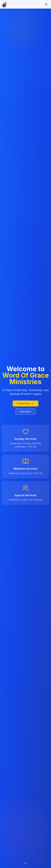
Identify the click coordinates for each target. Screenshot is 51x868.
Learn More (26, 412)
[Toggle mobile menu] (46, 4)
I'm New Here (26, 404)
